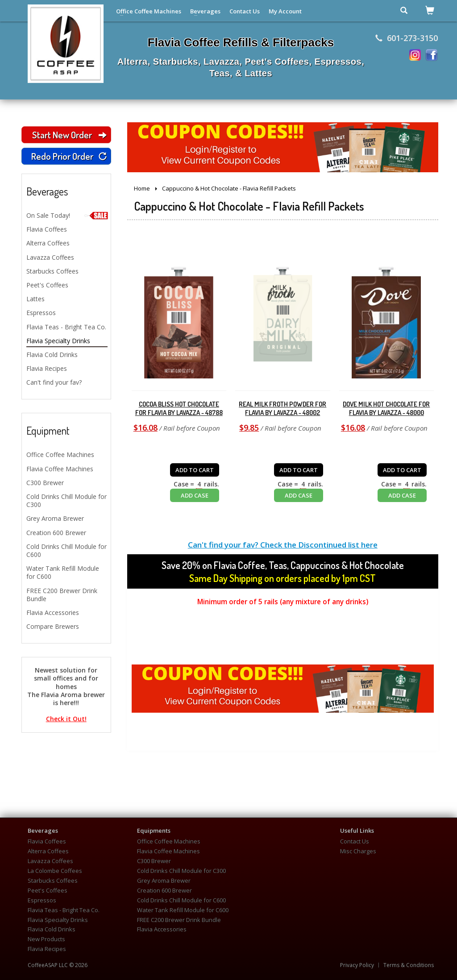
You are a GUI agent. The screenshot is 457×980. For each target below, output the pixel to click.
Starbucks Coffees (52, 271)
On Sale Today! (67, 215)
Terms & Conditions (409, 965)
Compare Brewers (53, 626)
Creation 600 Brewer (56, 533)
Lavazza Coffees (50, 257)
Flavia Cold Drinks (52, 355)
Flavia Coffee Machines (60, 469)
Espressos (41, 313)
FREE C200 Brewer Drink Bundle (62, 595)
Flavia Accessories (53, 612)
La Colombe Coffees (55, 871)
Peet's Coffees (47, 285)
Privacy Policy (357, 965)
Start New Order (69, 135)
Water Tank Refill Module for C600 (63, 572)
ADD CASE (195, 495)
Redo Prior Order (69, 156)
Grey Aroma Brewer (55, 518)
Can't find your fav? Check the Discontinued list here (283, 545)
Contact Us (245, 11)
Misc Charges (358, 851)
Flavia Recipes (47, 368)
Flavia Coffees (47, 229)
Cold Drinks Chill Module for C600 (66, 550)
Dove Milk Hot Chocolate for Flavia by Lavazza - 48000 (386, 409)
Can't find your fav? (54, 382)
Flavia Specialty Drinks (58, 341)
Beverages (205, 11)
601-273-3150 (407, 38)
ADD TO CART (195, 470)
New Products (46, 939)
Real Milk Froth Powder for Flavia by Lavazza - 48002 (283, 409)
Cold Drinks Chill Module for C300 (66, 500)
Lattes (35, 299)
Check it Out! (66, 719)
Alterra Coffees (48, 243)
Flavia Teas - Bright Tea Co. (66, 327)
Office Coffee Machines (149, 11)
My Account (285, 11)
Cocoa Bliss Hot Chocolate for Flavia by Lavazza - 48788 (179, 409)
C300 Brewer (45, 483)
